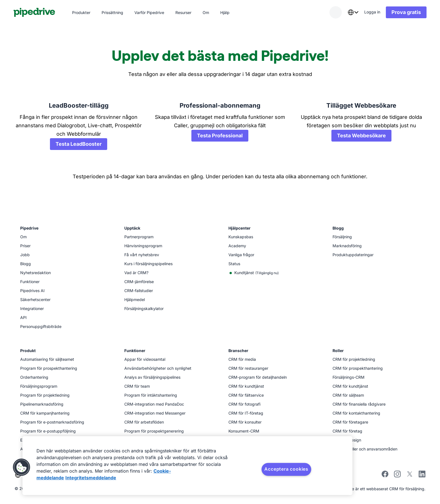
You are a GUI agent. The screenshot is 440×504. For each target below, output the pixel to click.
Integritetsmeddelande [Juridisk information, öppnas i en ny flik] (91, 478)
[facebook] (385, 476)
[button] (22, 467)
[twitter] (410, 476)
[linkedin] (422, 475)
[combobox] (353, 12)
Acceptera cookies (286, 469)
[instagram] (397, 476)
